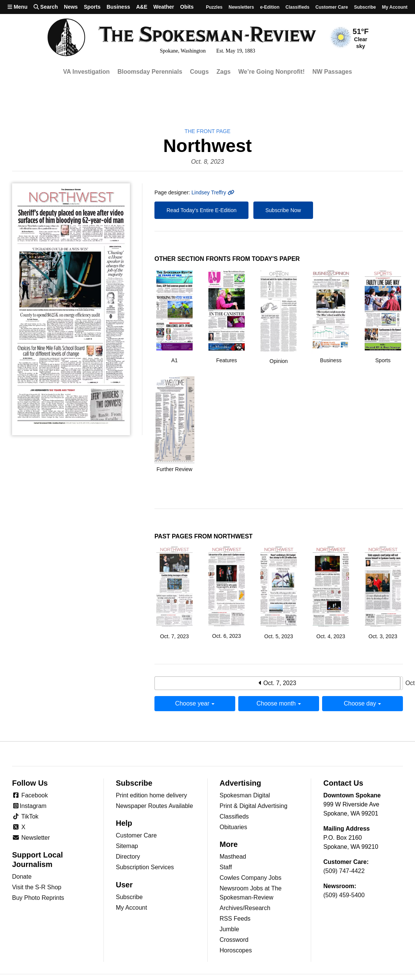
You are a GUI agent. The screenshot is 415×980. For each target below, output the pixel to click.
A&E (142, 7)
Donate (22, 877)
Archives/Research (245, 908)
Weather (164, 7)
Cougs (199, 72)
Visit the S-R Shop (37, 887)
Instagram (29, 806)
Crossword (234, 940)
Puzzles (214, 7)
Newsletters (241, 7)
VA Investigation (86, 72)
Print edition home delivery (152, 795)
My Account (132, 908)
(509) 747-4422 (344, 871)
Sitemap (127, 846)
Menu (18, 7)
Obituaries (234, 827)
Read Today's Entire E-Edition (201, 210)
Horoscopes (236, 950)
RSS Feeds (235, 919)
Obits (187, 7)
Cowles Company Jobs (251, 878)
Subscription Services (145, 867)
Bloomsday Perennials (150, 72)
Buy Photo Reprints (38, 898)
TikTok (25, 816)
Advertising (241, 783)
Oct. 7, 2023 (278, 683)
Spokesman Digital (245, 795)
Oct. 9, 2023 (402, 683)
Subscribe (365, 7)
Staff (226, 867)
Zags (223, 72)
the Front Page (208, 131)
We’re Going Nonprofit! (272, 72)
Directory (128, 857)
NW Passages (332, 72)
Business (118, 7)
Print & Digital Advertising (254, 806)
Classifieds (297, 7)
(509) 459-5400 (344, 895)
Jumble (230, 929)
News (71, 7)
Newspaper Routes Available (154, 806)
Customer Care (332, 7)
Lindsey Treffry (213, 192)
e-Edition (270, 7)
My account (395, 7)
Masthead (233, 857)
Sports (92, 7)
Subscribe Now (283, 210)
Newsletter (31, 838)
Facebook (30, 795)
